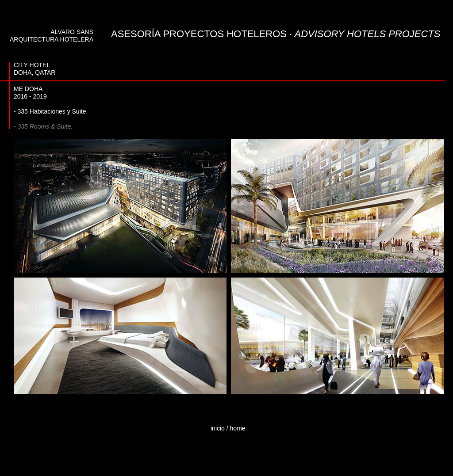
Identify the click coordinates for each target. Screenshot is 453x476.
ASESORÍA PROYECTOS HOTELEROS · (276, 34)
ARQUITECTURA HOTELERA (52, 39)
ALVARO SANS (72, 32)
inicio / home (228, 428)
